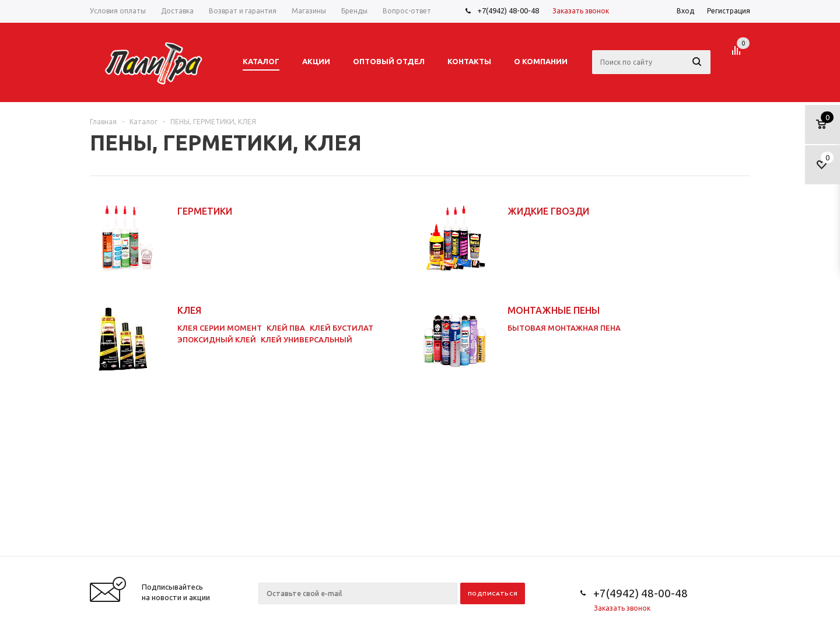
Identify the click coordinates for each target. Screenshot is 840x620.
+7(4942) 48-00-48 (508, 10)
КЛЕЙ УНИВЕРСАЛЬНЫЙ (307, 339)
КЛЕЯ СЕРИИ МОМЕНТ (220, 328)
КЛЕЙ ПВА (286, 328)
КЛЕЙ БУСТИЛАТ (342, 328)
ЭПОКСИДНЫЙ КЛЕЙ (217, 339)
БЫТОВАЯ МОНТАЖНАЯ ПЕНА (564, 328)
